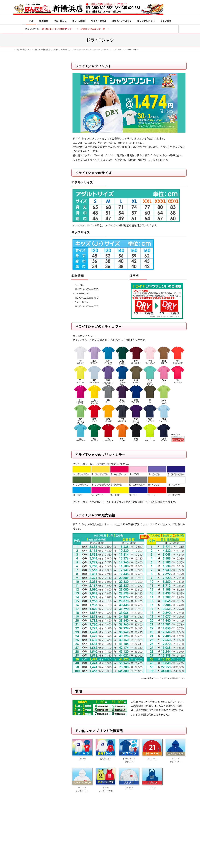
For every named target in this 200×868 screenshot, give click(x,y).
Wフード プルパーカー (176, 759)
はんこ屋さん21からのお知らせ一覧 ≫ (39, 133)
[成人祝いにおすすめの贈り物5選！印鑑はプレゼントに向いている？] (19, 309)
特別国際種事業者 (37, 224)
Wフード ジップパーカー (82, 788)
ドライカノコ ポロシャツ (129, 759)
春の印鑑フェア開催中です (57, 29)
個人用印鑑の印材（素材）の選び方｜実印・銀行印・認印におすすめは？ (44, 245)
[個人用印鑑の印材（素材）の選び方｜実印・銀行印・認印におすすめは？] (19, 246)
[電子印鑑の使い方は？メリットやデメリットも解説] (19, 266)
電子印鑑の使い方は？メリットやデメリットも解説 (44, 264)
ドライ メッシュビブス (106, 788)
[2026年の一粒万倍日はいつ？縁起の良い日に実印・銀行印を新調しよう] (19, 329)
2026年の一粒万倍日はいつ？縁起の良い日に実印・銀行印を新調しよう (44, 329)
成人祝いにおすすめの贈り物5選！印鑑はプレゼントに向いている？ (44, 308)
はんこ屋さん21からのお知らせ (38, 82)
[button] (93, 29)
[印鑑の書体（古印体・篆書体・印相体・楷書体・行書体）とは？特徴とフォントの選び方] (19, 285)
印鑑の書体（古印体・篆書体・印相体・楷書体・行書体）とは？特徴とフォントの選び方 (37, 122)
